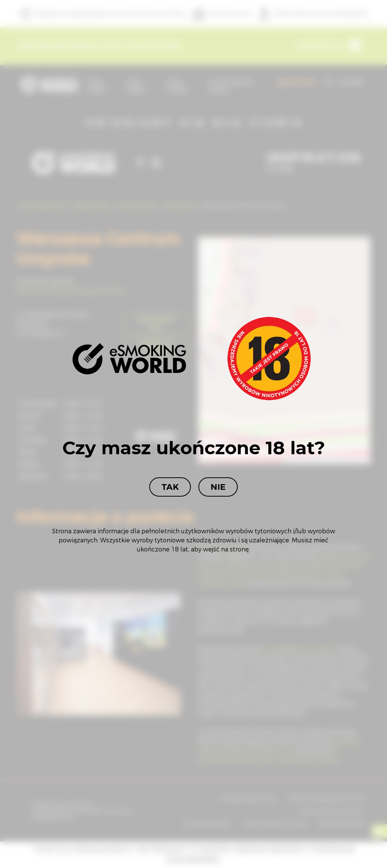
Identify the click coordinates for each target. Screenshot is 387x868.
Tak (170, 487)
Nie (218, 487)
